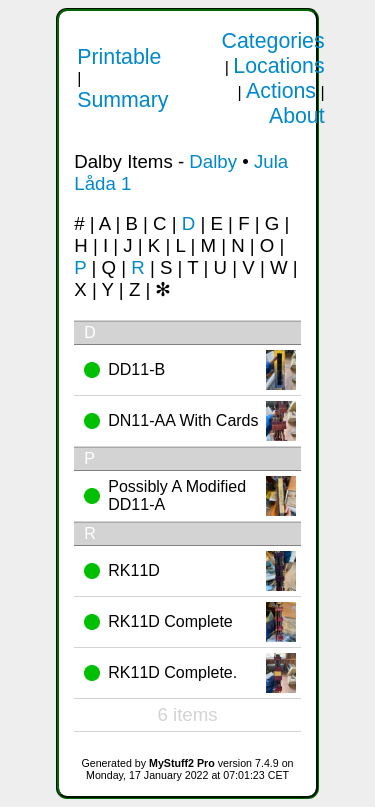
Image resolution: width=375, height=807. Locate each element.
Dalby (213, 161)
